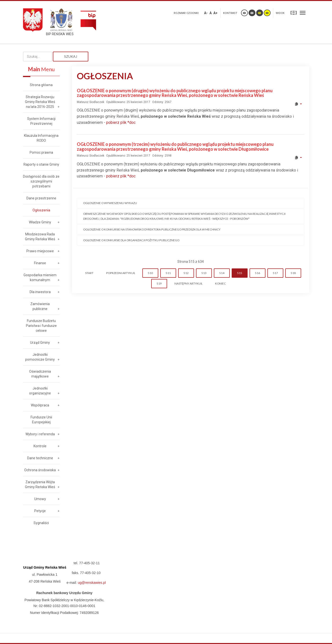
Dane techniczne (40, 458)
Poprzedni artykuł (121, 273)
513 (204, 273)
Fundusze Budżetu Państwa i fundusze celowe (41, 326)
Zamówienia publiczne (40, 306)
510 (150, 273)
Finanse (40, 263)
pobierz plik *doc (121, 122)
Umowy (40, 499)
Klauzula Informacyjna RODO (41, 138)
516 (258, 273)
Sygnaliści (41, 523)
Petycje (40, 511)
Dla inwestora (40, 292)
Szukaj (71, 56)
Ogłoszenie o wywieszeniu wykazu (110, 203)
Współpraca (40, 405)
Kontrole (40, 446)
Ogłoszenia (41, 210)
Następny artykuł (188, 283)
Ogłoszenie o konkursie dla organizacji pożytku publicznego (131, 240)
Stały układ (294, 13)
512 (186, 273)
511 (168, 273)
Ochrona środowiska (40, 470)
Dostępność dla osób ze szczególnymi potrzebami (41, 181)
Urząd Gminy (40, 343)
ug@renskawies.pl (92, 583)
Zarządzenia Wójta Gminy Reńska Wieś (40, 484)
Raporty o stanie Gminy (41, 164)
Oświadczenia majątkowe (40, 374)
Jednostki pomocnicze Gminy (40, 357)
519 (159, 283)
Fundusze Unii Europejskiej (41, 420)
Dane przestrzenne (41, 198)
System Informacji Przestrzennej (41, 121)
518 (293, 273)
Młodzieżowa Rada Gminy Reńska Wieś (40, 237)
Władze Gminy (40, 222)
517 (275, 273)
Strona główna (41, 85)
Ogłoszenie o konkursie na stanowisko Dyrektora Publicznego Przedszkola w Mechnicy (152, 229)
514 (222, 273)
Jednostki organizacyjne (40, 391)
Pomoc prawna (41, 152)
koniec (220, 283)
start (89, 273)
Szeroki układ (303, 13)
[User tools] (298, 104)
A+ (215, 13)
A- (206, 13)
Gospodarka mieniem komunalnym (40, 277)
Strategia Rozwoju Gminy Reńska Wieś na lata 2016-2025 (40, 102)
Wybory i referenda (40, 434)
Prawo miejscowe (40, 251)
